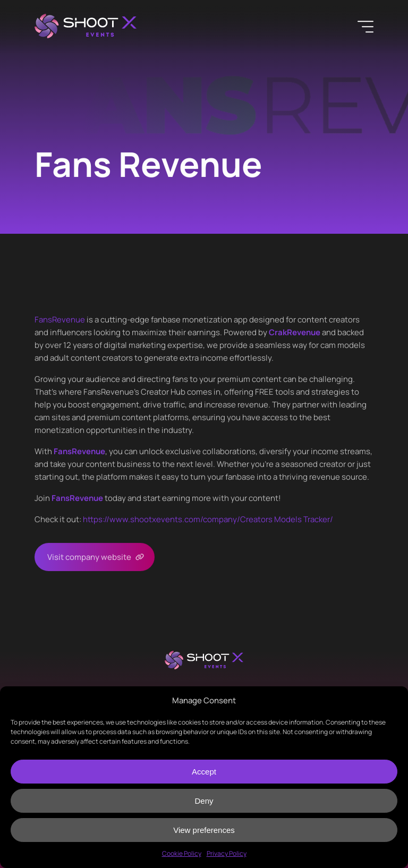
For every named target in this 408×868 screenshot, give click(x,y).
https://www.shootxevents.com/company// (208, 519)
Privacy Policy (227, 853)
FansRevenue (60, 320)
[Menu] (365, 27)
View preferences (204, 830)
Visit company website (89, 557)
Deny (204, 801)
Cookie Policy (182, 853)
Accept (204, 772)
